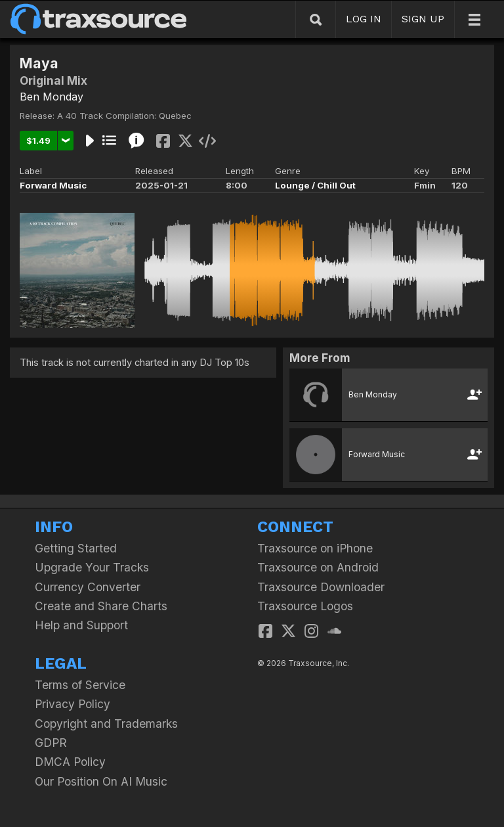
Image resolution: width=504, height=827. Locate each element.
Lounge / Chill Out (315, 185)
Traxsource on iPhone (315, 548)
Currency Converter (88, 587)
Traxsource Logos (305, 606)
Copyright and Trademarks (106, 724)
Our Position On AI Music (101, 781)
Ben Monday (52, 97)
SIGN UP (423, 19)
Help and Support (81, 625)
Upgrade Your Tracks (92, 567)
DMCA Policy (70, 762)
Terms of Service (80, 685)
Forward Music (53, 185)
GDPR (51, 743)
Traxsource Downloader (321, 587)
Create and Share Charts (101, 606)
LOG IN (364, 19)
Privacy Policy (73, 704)
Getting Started (76, 548)
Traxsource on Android (318, 567)
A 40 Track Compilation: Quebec (124, 116)
